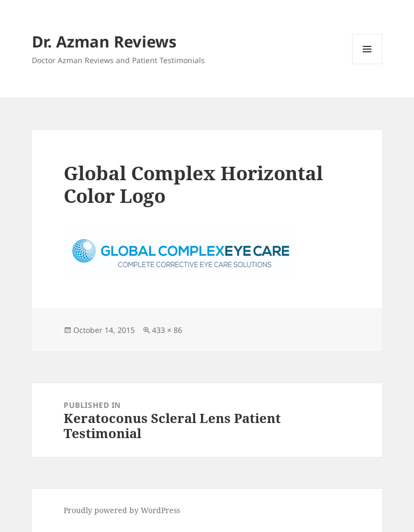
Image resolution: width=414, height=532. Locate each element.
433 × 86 (167, 330)
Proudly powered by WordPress (122, 510)
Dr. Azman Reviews (104, 41)
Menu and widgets (367, 64)
